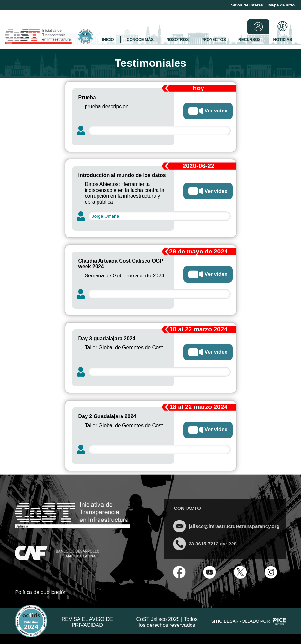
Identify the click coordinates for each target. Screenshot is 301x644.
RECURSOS (249, 40)
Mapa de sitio (281, 5)
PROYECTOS (214, 40)
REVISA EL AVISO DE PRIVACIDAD (87, 622)
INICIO (108, 40)
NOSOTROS (177, 40)
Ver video (208, 111)
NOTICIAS (283, 40)
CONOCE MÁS (140, 40)
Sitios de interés (247, 5)
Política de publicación (41, 592)
